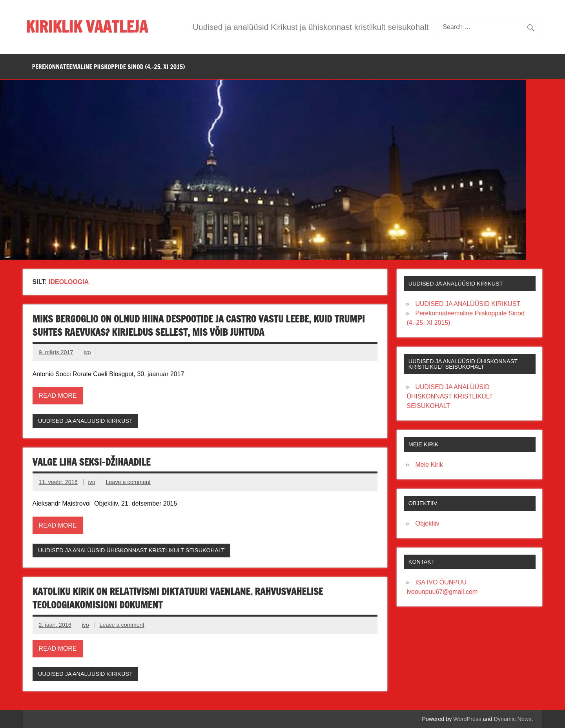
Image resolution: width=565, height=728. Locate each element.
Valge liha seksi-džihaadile (92, 462)
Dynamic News (512, 719)
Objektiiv (427, 523)
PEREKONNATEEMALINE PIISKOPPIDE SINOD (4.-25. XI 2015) (109, 67)
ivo (87, 352)
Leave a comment (128, 482)
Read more (58, 396)
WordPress (467, 719)
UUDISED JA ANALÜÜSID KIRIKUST (85, 421)
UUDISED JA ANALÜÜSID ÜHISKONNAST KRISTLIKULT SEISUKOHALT (131, 550)
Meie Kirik (429, 465)
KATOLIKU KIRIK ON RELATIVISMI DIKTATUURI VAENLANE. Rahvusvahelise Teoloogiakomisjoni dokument (178, 598)
